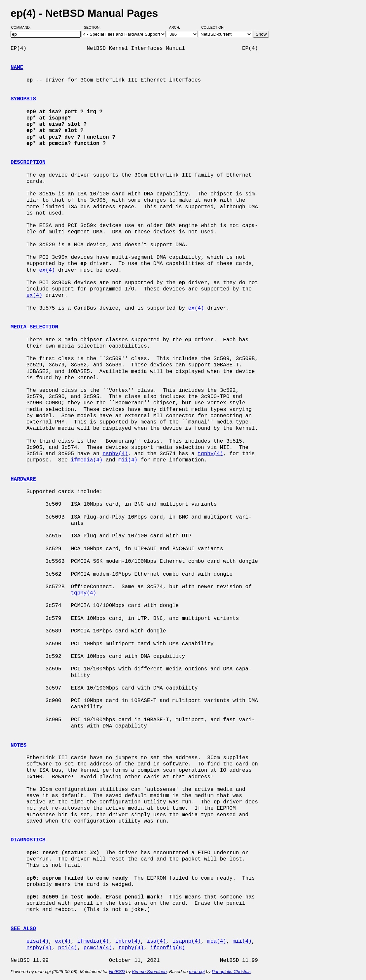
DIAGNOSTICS (28, 840)
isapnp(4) (187, 941)
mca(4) (217, 941)
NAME (17, 68)
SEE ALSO (23, 929)
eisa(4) (37, 941)
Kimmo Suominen (149, 972)
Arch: (178, 27)
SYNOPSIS (23, 99)
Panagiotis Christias (231, 972)
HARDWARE (23, 479)
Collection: (213, 27)
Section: (94, 27)
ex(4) (47, 270)
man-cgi (197, 972)
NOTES (18, 745)
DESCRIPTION (28, 162)
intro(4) (128, 941)
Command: (23, 27)
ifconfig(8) (167, 948)
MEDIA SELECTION (34, 327)
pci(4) (68, 948)
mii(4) (128, 460)
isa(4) (157, 941)
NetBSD (117, 972)
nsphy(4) (115, 454)
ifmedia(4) (87, 460)
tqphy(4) (210, 454)
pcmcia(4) (98, 948)
